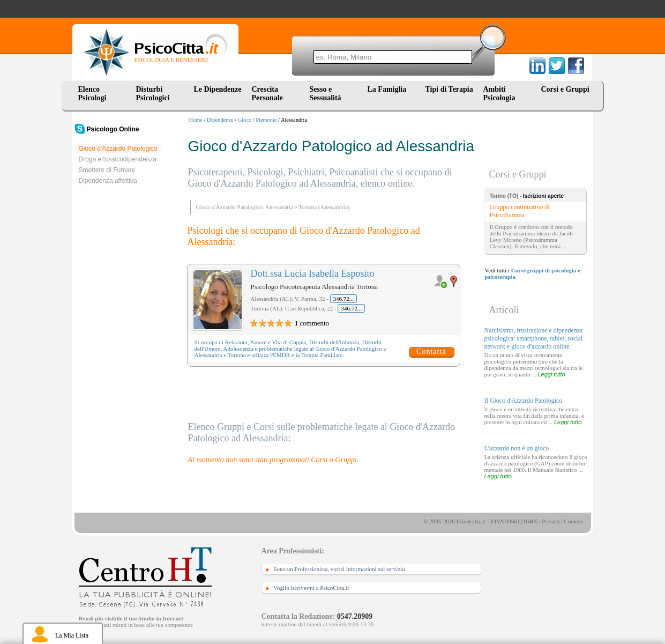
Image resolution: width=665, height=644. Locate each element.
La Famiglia (389, 89)
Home (196, 120)
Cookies (573, 521)
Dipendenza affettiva (108, 181)
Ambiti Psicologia (499, 94)
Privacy (551, 521)
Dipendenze (220, 120)
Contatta (431, 351)
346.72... (344, 299)
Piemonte (266, 120)
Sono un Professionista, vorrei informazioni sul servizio (339, 569)
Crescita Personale (267, 94)
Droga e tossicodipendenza (118, 159)
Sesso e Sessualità (326, 94)
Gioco (245, 120)
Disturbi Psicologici (153, 94)
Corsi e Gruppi (565, 89)
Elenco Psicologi (92, 94)
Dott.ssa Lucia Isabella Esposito (313, 273)
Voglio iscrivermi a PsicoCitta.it (312, 588)
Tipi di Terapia (449, 89)
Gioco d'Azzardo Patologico (118, 149)
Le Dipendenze (218, 89)
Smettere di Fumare (107, 170)
